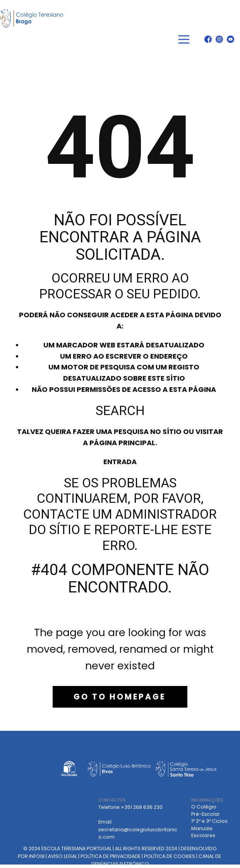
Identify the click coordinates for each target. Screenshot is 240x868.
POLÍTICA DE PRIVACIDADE (111, 856)
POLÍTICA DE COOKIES (170, 856)
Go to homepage (120, 697)
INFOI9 (37, 856)
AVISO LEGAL (63, 856)
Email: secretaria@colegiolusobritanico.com (138, 830)
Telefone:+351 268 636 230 (130, 807)
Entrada (120, 462)
